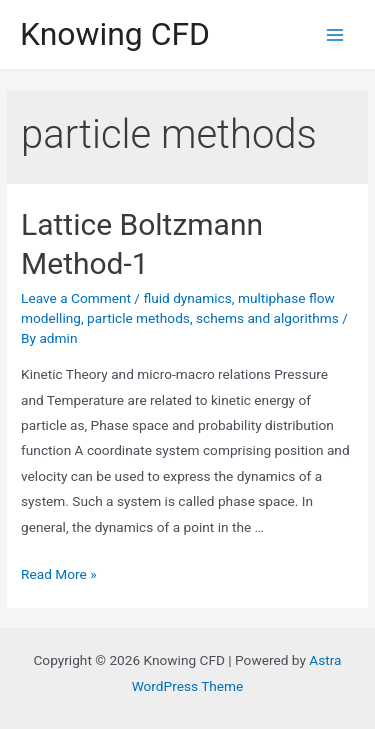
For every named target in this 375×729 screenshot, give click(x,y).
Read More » (59, 574)
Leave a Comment (76, 298)
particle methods (138, 318)
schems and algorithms (267, 318)
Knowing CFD (115, 34)
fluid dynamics (187, 298)
